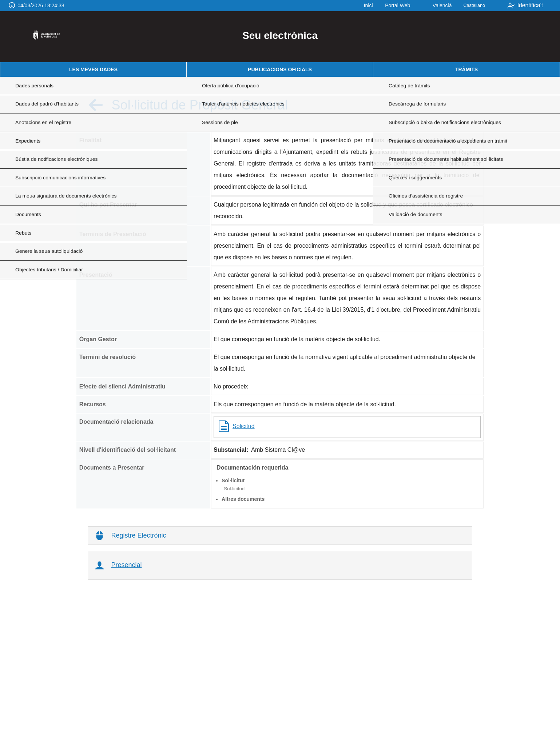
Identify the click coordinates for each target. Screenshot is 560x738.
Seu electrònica (280, 35)
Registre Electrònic (138, 535)
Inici (359, 5)
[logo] (48, 37)
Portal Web (388, 5)
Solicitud (236, 426)
